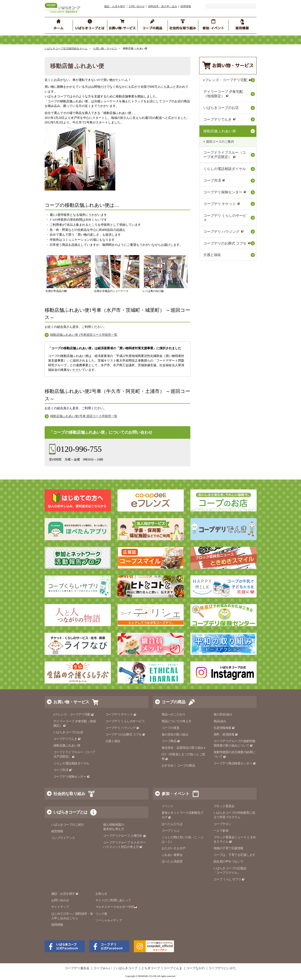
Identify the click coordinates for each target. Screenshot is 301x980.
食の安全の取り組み (175, 735)
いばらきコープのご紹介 (68, 825)
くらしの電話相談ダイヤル (225, 169)
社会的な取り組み (69, 794)
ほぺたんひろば (172, 824)
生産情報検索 (224, 728)
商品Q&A (220, 721)
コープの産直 (171, 728)
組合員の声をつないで (228, 861)
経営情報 (57, 831)
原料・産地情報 (226, 735)
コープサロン (222, 824)
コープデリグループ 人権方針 (125, 836)
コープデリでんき (220, 119)
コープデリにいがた (222, 968)
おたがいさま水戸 (174, 848)
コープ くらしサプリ (227, 879)
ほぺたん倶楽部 (172, 861)
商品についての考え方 (177, 721)
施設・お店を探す (115, 6)
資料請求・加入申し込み (163, 6)
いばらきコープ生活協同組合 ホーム (66, 49)
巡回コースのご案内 (220, 142)
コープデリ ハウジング (224, 232)
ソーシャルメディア (109, 920)
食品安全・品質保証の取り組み (184, 748)
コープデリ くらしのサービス (225, 218)
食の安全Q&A (223, 714)
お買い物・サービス (105, 49)
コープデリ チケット (222, 204)
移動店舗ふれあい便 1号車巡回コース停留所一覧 (84, 335)
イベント (168, 806)
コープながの (195, 968)
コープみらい (103, 968)
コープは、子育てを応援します (234, 855)
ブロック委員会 (224, 806)
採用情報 (186, 6)
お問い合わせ (137, 6)
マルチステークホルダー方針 (116, 907)
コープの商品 (174, 702)
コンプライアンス (63, 838)
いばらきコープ (127, 968)
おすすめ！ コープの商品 (178, 766)
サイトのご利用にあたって (113, 900)
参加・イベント (176, 794)
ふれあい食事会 (172, 855)
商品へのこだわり (174, 714)
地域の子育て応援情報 (228, 848)
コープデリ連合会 (77, 968)
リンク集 (101, 914)
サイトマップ (60, 907)
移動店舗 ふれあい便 (220, 131)
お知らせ (101, 894)
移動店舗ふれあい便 (67, 746)
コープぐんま (173, 968)
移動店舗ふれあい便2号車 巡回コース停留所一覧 (84, 416)
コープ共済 (214, 180)
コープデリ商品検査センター (235, 763)
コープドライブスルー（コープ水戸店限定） (225, 155)
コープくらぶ (171, 831)
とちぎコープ (151, 968)
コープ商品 (171, 741)
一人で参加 (221, 831)
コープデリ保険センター (225, 192)
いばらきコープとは (70, 812)
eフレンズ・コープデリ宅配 (227, 80)
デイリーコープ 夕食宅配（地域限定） (223, 94)
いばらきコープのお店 (221, 108)
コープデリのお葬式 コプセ (227, 243)
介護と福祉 (212, 255)
